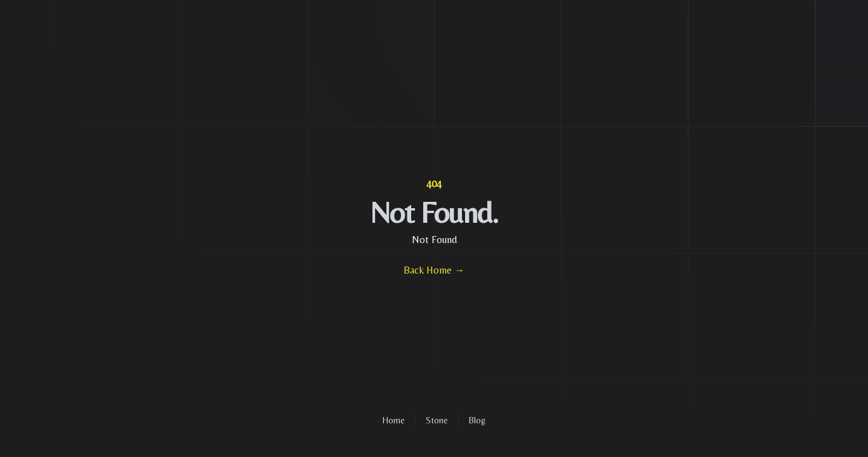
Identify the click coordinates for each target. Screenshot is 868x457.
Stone (437, 420)
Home (394, 420)
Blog (477, 420)
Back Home (434, 270)
